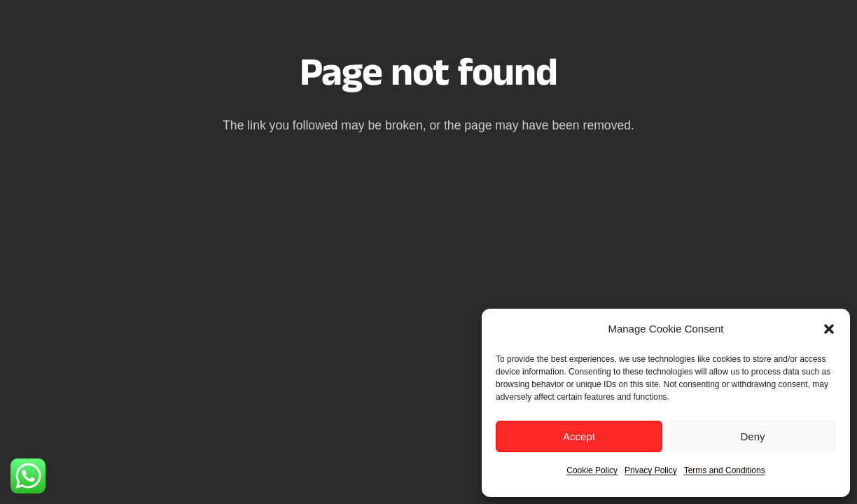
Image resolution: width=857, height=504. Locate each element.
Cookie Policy (592, 470)
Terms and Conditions (725, 470)
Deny (752, 436)
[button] (829, 329)
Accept (579, 436)
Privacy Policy (651, 470)
